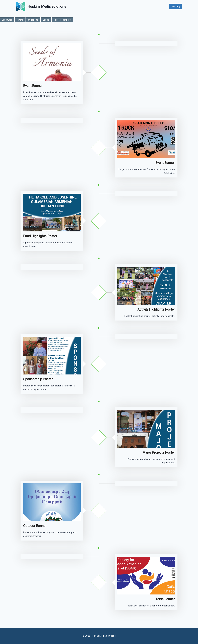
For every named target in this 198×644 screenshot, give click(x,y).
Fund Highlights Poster (40, 236)
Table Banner (165, 599)
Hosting (176, 6)
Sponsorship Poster (38, 379)
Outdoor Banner (35, 526)
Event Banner (33, 86)
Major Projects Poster (159, 452)
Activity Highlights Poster (156, 309)
